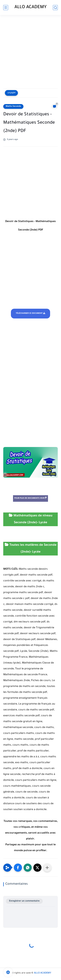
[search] (55, 8)
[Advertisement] (30, 52)
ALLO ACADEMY (31, 7)
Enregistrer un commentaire (24, 901)
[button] (18, 868)
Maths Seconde (13, 106)
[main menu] (6, 8)
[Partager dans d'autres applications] (47, 868)
